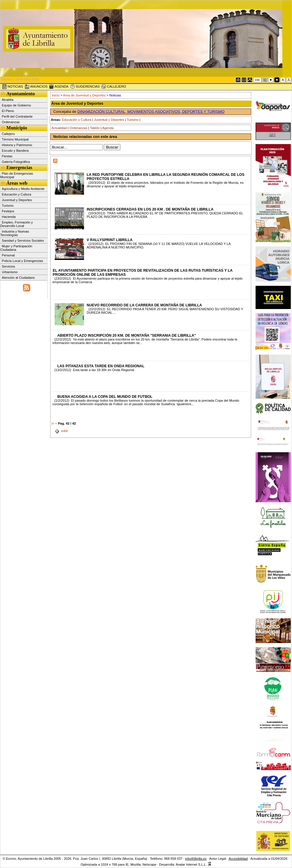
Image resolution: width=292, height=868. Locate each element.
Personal (8, 255)
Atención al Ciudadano (18, 278)
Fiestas (7, 156)
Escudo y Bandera (15, 151)
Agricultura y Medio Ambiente (23, 189)
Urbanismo (10, 272)
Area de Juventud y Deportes (85, 95)
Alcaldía (8, 100)
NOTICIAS (13, 87)
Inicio (56, 95)
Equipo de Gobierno (16, 105)
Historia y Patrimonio (17, 145)
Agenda (108, 128)
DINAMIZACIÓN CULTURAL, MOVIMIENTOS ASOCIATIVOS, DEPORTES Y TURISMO (151, 112)
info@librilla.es (196, 859)
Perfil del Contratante (17, 116)
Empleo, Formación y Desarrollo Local (17, 224)
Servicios (8, 266)
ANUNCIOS (36, 87)
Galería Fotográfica (16, 162)
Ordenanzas (11, 122)
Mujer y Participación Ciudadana (16, 248)
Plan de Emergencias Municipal (17, 175)
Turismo (8, 206)
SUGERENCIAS (85, 87)
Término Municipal (15, 139)
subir (61, 431)
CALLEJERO (114, 87)
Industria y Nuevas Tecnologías (15, 233)
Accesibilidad (238, 859)
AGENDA (59, 87)
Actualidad (59, 128)
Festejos (8, 211)
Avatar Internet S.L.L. (194, 864)
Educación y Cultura (16, 194)
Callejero (8, 134)
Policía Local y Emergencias (22, 261)
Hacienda (9, 217)
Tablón (95, 128)
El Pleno (8, 111)
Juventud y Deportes (17, 200)
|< (53, 423)
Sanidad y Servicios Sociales (23, 241)
